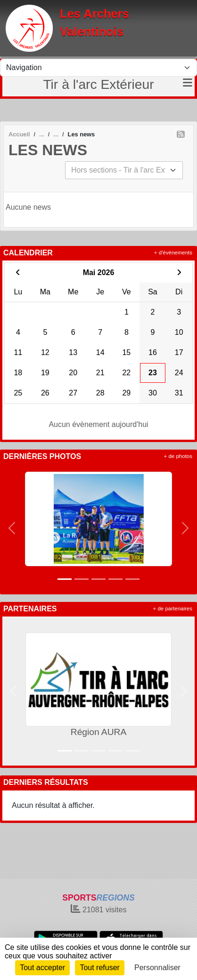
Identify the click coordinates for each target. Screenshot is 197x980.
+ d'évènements (173, 253)
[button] (12, 528)
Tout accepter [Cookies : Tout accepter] (42, 968)
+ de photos (178, 456)
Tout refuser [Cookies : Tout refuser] (99, 968)
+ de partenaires (173, 609)
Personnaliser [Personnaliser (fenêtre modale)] (157, 968)
